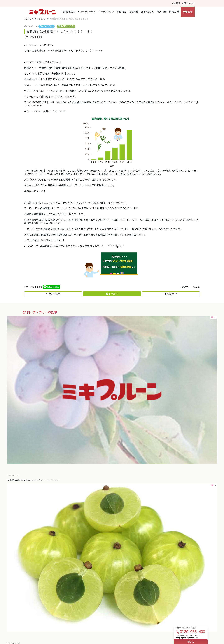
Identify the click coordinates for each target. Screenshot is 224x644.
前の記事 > (171, 294)
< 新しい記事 (53, 294)
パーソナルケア (106, 12)
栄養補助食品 (68, 12)
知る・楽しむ (148, 12)
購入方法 (162, 12)
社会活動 (134, 12)
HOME (28, 19)
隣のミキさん (40, 19)
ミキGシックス (66, 26)
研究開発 (174, 12)
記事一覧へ (112, 294)
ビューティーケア (87, 12)
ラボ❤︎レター (47, 26)
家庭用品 (122, 12)
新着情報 (188, 12)
